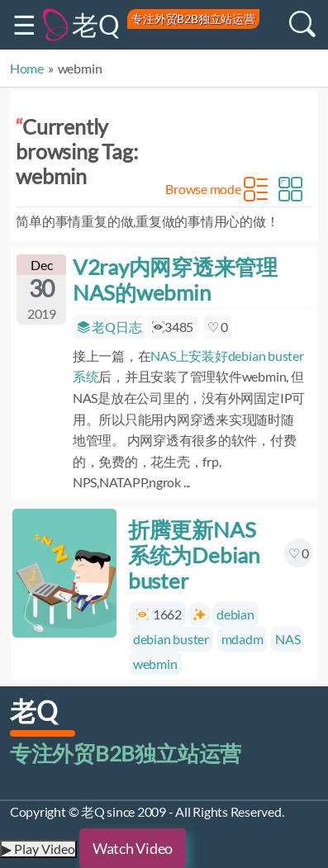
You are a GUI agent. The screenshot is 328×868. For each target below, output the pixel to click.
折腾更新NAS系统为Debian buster (194, 555)
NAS (288, 639)
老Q (96, 24)
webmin (155, 664)
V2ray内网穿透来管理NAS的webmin (175, 280)
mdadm (242, 639)
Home (27, 68)
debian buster (171, 639)
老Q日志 (109, 327)
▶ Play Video (38, 849)
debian (235, 614)
